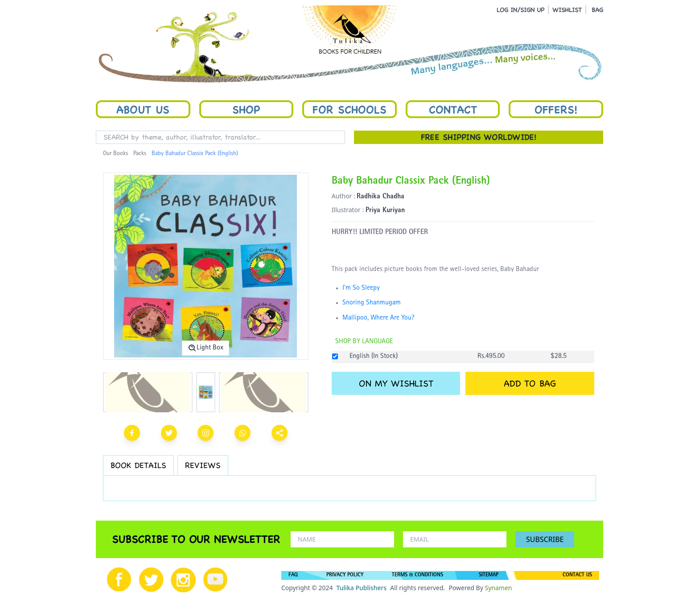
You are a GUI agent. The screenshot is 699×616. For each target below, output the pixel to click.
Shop (246, 109)
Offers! (556, 109)
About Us (143, 109)
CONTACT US (577, 575)
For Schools (349, 109)
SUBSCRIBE (545, 539)
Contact (453, 109)
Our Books (115, 154)
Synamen (498, 588)
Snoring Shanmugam (372, 303)
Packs (140, 154)
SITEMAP (489, 575)
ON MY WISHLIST (396, 383)
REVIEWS (203, 465)
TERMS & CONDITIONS (417, 575)
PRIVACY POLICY (345, 575)
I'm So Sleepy (361, 288)
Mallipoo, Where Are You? (378, 318)
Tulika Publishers (361, 588)
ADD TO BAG (530, 383)
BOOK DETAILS (138, 465)
